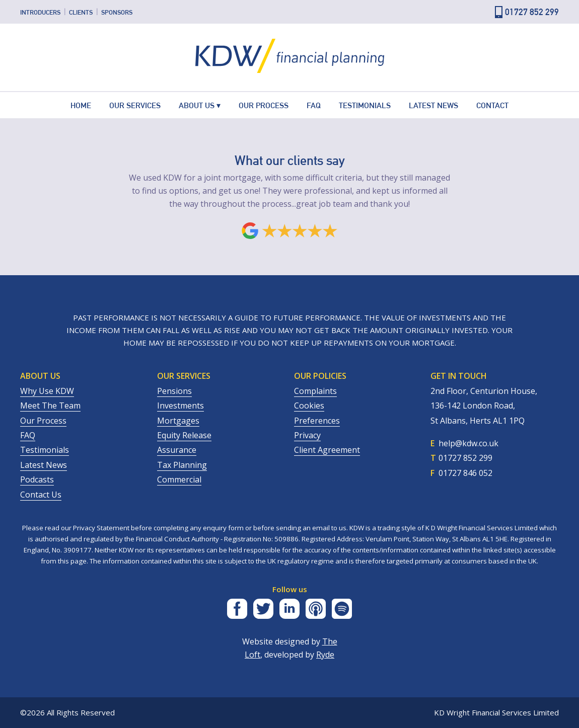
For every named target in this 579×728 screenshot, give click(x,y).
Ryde (325, 655)
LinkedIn (289, 609)
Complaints (315, 391)
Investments (180, 406)
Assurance (177, 450)
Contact (492, 105)
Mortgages (178, 421)
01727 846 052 (465, 473)
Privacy (307, 435)
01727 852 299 (532, 12)
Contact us (41, 495)
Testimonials (365, 105)
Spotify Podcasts (342, 609)
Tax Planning (182, 465)
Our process (43, 421)
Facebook (237, 609)
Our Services (135, 105)
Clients (81, 12)
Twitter (263, 609)
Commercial (179, 479)
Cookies (309, 406)
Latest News (433, 105)
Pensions (174, 391)
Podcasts (37, 479)
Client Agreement (327, 450)
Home (81, 105)
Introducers (40, 12)
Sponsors (117, 12)
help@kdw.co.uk (468, 443)
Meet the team (50, 406)
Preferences (317, 421)
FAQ (314, 105)
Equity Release (184, 435)
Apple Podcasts (316, 609)
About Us (197, 105)
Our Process (264, 105)
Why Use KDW (47, 391)
